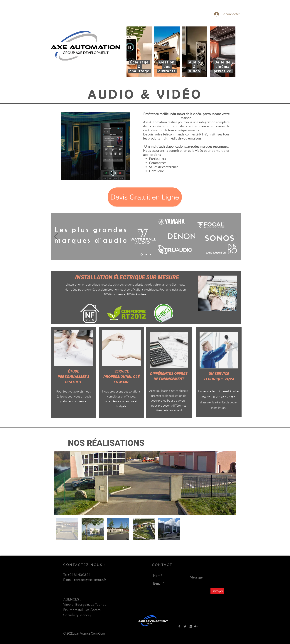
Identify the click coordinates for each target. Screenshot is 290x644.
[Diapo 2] (142, 255)
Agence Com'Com (92, 633)
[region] (139, 52)
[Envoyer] (217, 591)
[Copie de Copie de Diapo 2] (150, 255)
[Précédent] (56, 237)
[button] (145, 197)
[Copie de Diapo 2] (146, 255)
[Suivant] (235, 237)
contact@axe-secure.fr (90, 580)
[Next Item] (230, 483)
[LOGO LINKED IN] (190, 626)
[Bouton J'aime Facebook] (214, 626)
